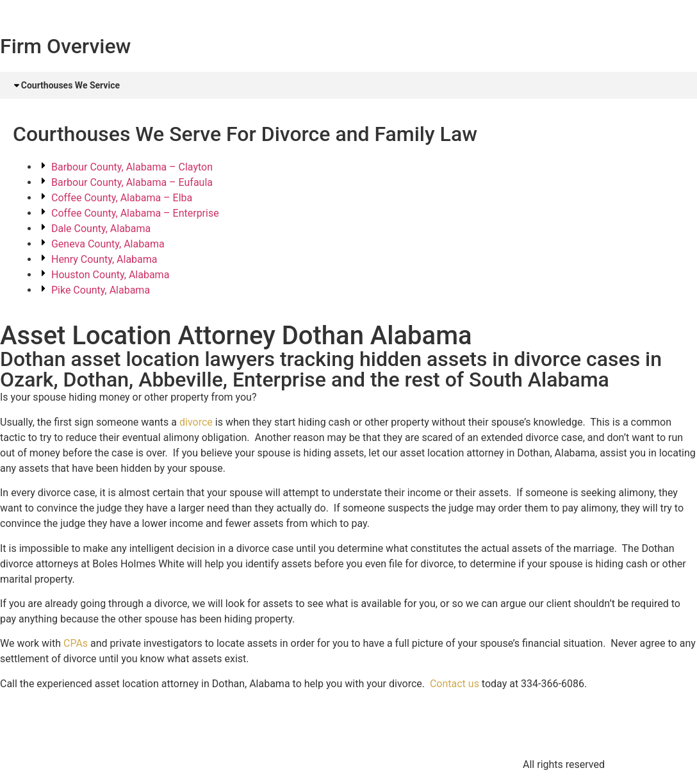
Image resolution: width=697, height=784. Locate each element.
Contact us (455, 684)
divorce (196, 423)
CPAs (76, 645)
